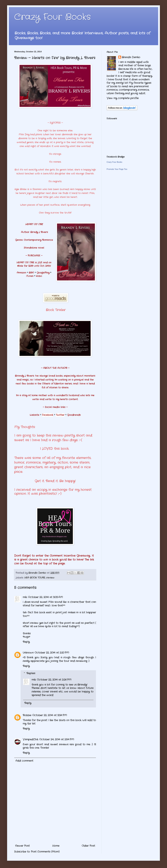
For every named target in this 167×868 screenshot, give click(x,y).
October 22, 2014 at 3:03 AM (45, 597)
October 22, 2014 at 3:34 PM (50, 715)
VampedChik (30, 739)
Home (56, 846)
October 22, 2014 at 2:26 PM (54, 680)
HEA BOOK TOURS (35, 578)
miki (25, 597)
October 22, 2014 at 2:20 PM (52, 653)
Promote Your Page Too (117, 169)
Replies (31, 673)
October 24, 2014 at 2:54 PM (57, 739)
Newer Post (22, 846)
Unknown (28, 653)
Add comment (24, 761)
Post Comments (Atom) (45, 852)
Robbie (27, 715)
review (50, 578)
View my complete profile (123, 98)
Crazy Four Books (52, 17)
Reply (26, 642)
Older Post (88, 846)
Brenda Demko (131, 57)
